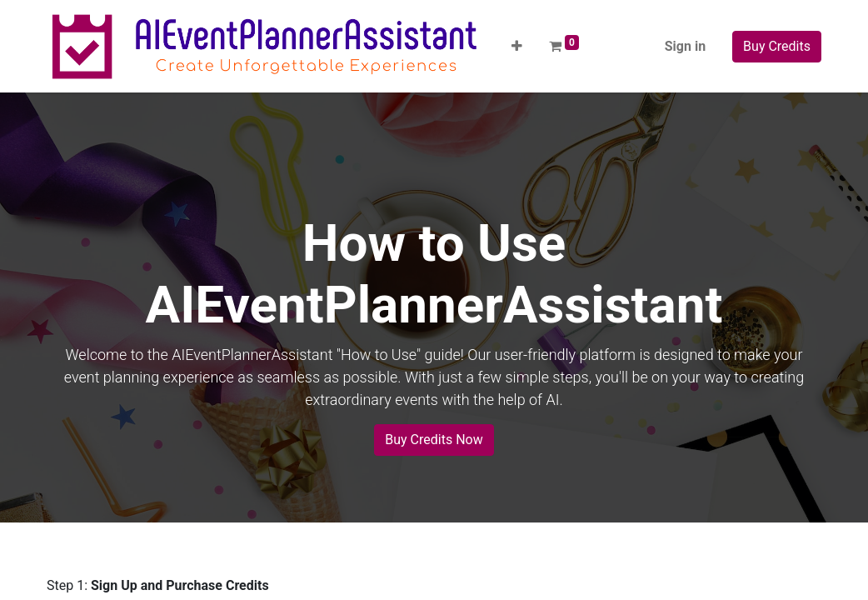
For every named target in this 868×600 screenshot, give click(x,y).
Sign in (685, 46)
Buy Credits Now (434, 440)
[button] (517, 47)
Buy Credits (777, 46)
